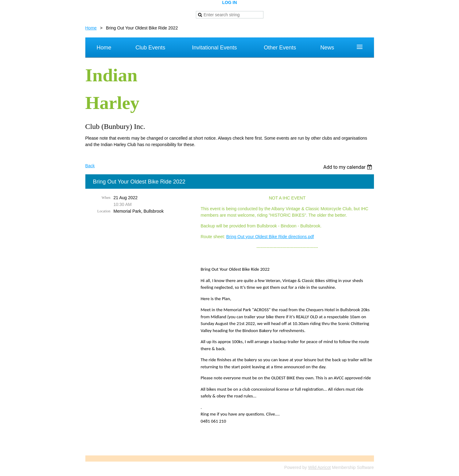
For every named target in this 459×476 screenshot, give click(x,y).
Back (90, 166)
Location (104, 211)
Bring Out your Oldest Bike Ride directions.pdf (270, 237)
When (106, 198)
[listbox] (349, 167)
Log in (229, 2)
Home (91, 28)
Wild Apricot (320, 467)
